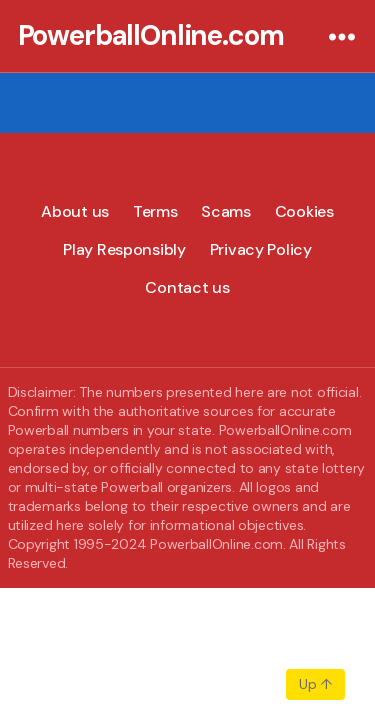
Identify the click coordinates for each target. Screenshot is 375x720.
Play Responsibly (124, 249)
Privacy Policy (261, 249)
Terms (155, 211)
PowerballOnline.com (151, 36)
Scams (226, 211)
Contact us (187, 287)
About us (75, 211)
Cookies (304, 211)
